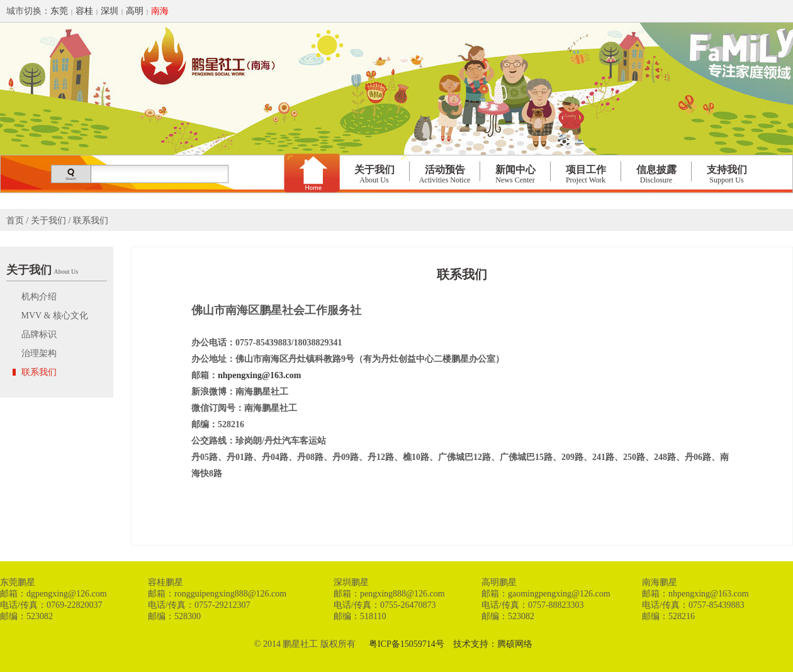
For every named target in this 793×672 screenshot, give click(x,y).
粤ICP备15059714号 (407, 644)
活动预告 (445, 174)
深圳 (110, 11)
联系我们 (38, 372)
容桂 (84, 11)
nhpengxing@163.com (259, 375)
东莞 (59, 11)
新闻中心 (515, 174)
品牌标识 (38, 334)
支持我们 (727, 174)
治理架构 (38, 353)
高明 (135, 11)
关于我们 (374, 174)
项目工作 (586, 174)
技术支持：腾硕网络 (493, 644)
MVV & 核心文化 (53, 316)
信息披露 (656, 174)
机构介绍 (38, 297)
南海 (160, 11)
